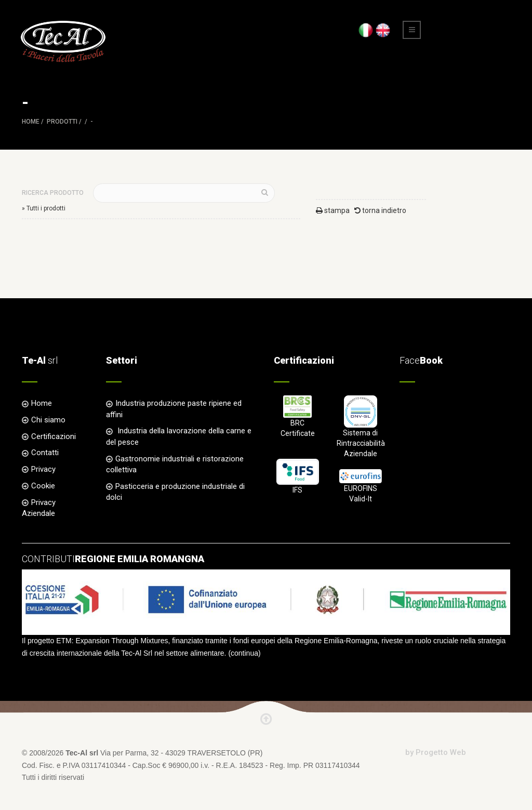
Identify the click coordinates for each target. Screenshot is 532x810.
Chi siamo (48, 420)
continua (244, 653)
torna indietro (380, 210)
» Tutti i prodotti (44, 208)
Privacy (43, 469)
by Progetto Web (436, 752)
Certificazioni (54, 436)
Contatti (45, 453)
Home (31, 122)
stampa (333, 210)
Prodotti (62, 122)
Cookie (43, 486)
